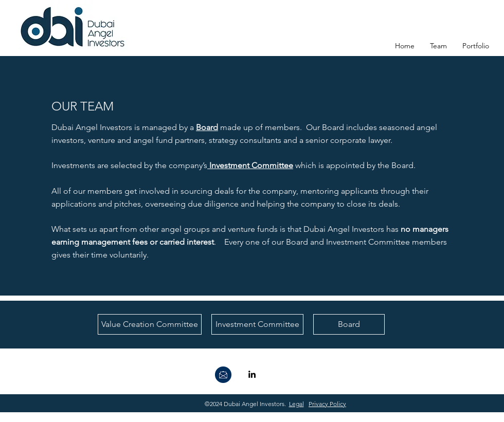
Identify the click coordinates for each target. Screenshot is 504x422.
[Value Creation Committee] (150, 324)
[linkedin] (252, 374)
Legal (296, 404)
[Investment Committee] (257, 324)
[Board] (349, 324)
